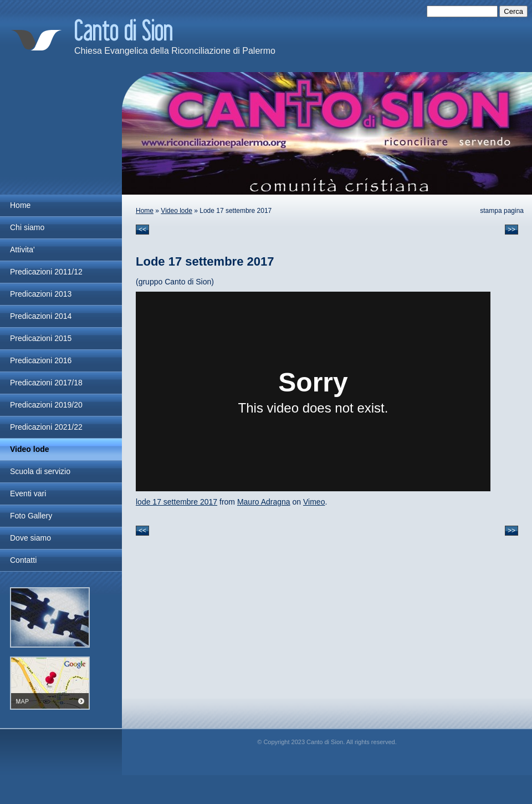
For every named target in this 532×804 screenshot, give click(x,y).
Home (145, 211)
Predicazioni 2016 (41, 360)
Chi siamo (27, 227)
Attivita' (22, 250)
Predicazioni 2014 (41, 316)
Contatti (23, 560)
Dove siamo (30, 538)
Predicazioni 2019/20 (46, 405)
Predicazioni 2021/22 (46, 427)
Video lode (177, 211)
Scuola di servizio (40, 471)
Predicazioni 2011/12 (46, 272)
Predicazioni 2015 (41, 338)
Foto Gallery (31, 516)
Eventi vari (28, 493)
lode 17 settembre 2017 (177, 502)
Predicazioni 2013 (41, 294)
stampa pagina (502, 211)
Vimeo (314, 502)
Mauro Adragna (264, 502)
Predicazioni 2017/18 (46, 383)
